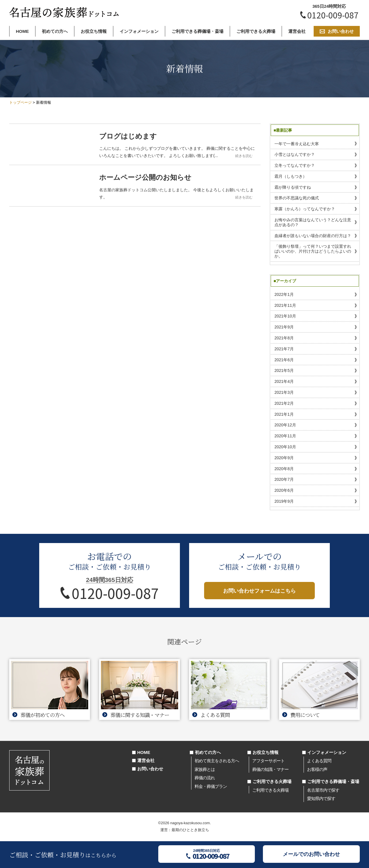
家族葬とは (205, 769)
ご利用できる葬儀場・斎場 (197, 31)
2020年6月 (284, 490)
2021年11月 (285, 305)
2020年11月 (285, 436)
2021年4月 (284, 381)
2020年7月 (284, 479)
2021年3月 (284, 392)
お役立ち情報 (94, 31)
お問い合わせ (150, 769)
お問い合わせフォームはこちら (259, 591)
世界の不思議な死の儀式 (297, 198)
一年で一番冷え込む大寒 (297, 144)
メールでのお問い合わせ (311, 854)
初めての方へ (55, 31)
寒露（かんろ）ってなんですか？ (305, 209)
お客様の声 (317, 769)
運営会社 (297, 31)
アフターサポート (268, 761)
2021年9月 (284, 327)
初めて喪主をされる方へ (217, 761)
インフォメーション (139, 31)
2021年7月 (284, 349)
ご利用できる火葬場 (256, 31)
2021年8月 (284, 338)
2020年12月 (285, 425)
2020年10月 (285, 447)
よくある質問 (319, 761)
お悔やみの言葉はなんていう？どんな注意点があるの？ (313, 222)
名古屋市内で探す (323, 790)
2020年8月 (284, 469)
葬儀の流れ (205, 778)
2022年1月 (284, 294)
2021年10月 (285, 316)
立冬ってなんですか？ (295, 165)
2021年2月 (284, 403)
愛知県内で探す (321, 798)
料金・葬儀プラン (211, 786)
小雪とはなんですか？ (295, 154)
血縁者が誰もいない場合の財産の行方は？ (313, 236)
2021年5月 (284, 370)
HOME (22, 31)
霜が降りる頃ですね (293, 187)
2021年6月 (284, 360)
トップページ (20, 102)
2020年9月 (284, 458)
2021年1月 (284, 414)
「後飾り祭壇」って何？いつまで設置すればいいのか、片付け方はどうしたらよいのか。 (313, 251)
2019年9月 (284, 501)
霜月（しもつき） (291, 176)
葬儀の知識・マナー (270, 769)
